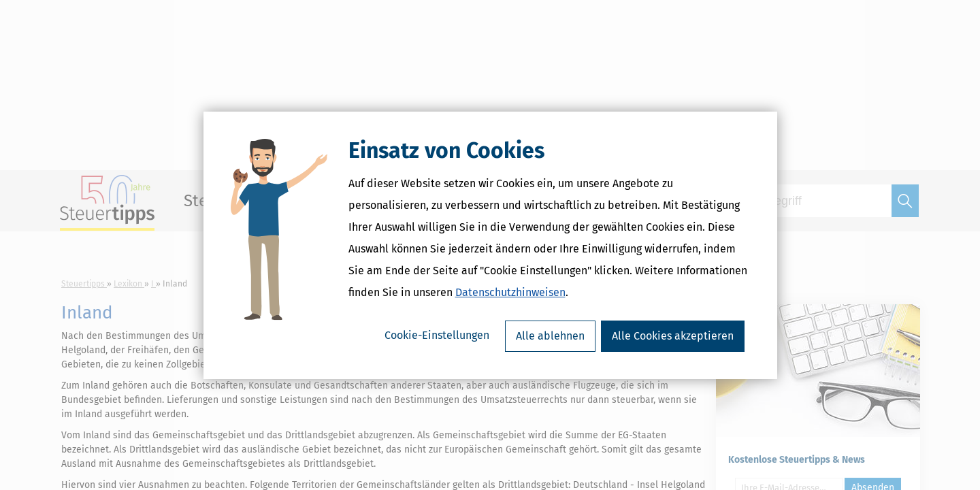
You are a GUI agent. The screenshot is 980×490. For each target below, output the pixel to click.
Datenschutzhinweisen (510, 292)
